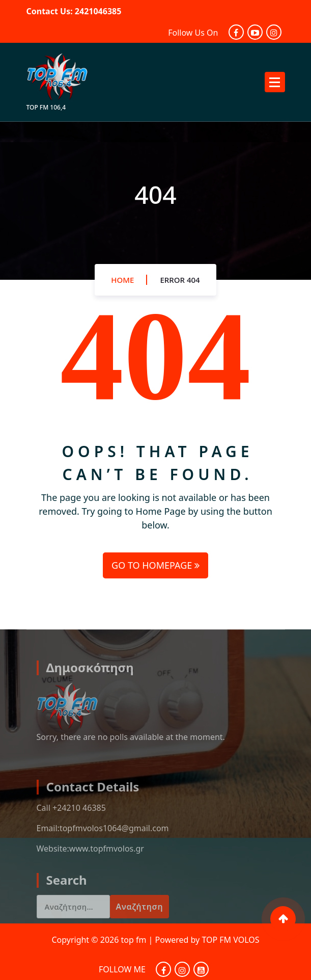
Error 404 (180, 280)
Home (122, 280)
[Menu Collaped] (275, 82)
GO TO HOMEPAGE (155, 565)
